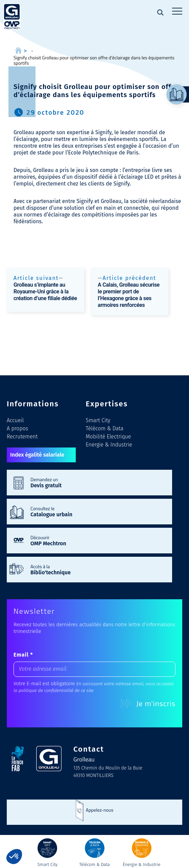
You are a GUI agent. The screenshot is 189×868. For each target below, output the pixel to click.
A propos (17, 428)
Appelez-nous (100, 810)
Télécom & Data (105, 428)
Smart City (98, 420)
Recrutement (22, 437)
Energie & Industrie (109, 445)
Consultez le (98, 511)
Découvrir (98, 540)
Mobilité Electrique (109, 437)
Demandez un (98, 482)
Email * (23, 655)
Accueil (15, 420)
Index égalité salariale (37, 455)
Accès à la (98, 569)
